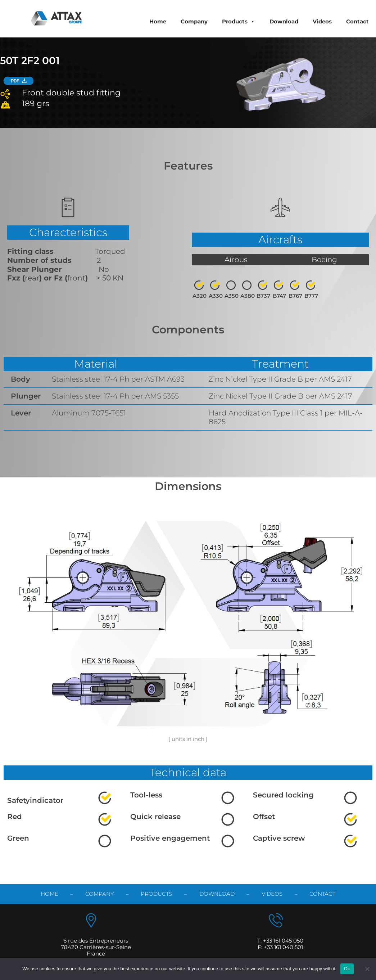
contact (322, 894)
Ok (347, 969)
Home (158, 21)
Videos (322, 21)
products (156, 894)
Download (284, 21)
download (217, 894)
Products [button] (239, 21)
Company (194, 21)
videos (272, 894)
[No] (367, 969)
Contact (357, 21)
